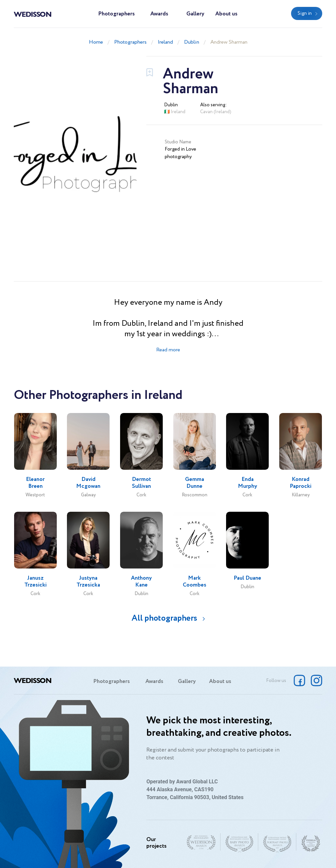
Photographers (116, 14)
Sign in (305, 13)
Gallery (195, 14)
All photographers (164, 618)
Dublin (192, 42)
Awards (159, 14)
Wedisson (33, 14)
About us (226, 14)
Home (96, 42)
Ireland (165, 42)
